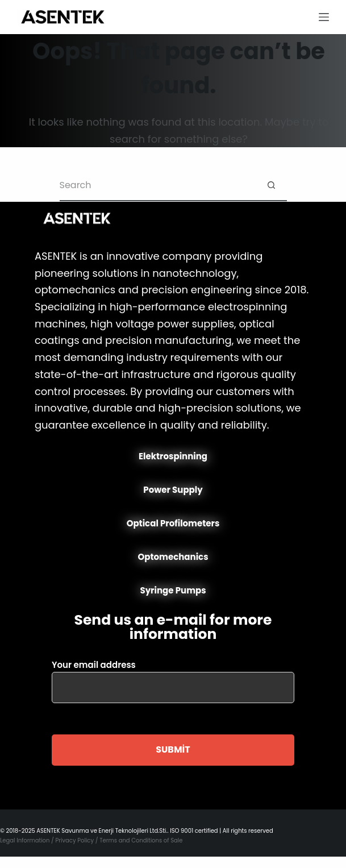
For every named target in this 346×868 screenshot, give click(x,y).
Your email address (173, 676)
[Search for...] (158, 186)
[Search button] (271, 186)
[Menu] (324, 17)
